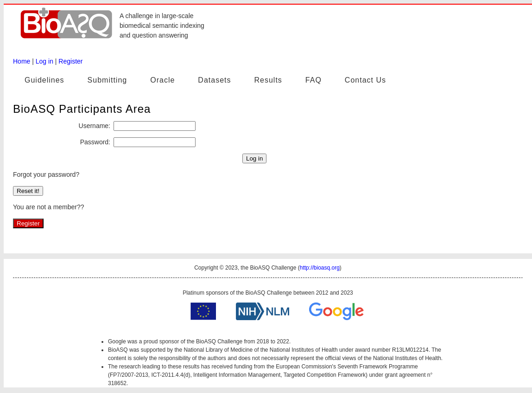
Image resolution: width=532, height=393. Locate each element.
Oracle (162, 80)
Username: (95, 126)
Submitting (108, 80)
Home (22, 61)
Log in (44, 61)
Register (70, 61)
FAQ (313, 80)
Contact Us (365, 80)
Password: (95, 142)
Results (268, 80)
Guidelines (44, 80)
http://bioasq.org (320, 268)
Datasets (214, 80)
